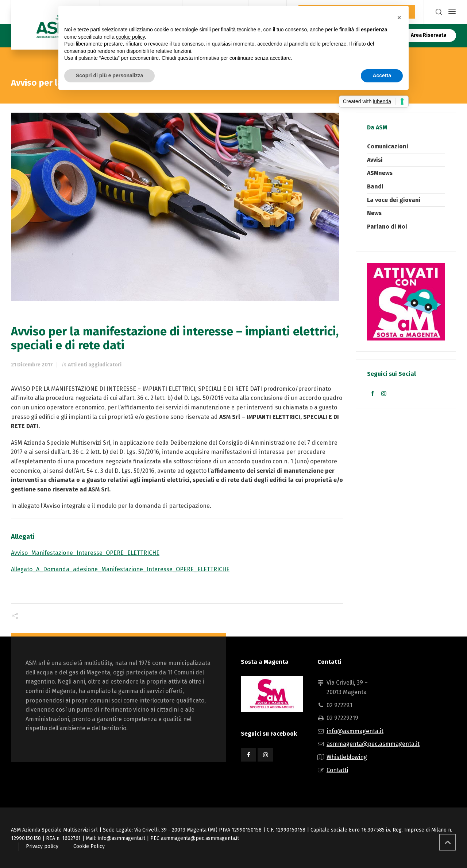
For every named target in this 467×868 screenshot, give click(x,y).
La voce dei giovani (394, 200)
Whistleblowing (347, 757)
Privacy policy (42, 846)
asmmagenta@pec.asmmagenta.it (373, 744)
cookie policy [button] (130, 37)
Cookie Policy (89, 846)
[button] (399, 17)
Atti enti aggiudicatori (95, 365)
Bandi (375, 186)
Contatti (337, 770)
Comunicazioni (388, 146)
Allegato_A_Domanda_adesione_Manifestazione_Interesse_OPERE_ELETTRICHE (120, 569)
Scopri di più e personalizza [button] (109, 75)
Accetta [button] (382, 75)
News (374, 213)
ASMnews (380, 173)
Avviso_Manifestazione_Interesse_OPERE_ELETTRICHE (85, 553)
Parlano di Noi (387, 227)
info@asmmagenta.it (355, 731)
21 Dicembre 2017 (32, 365)
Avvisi (375, 160)
